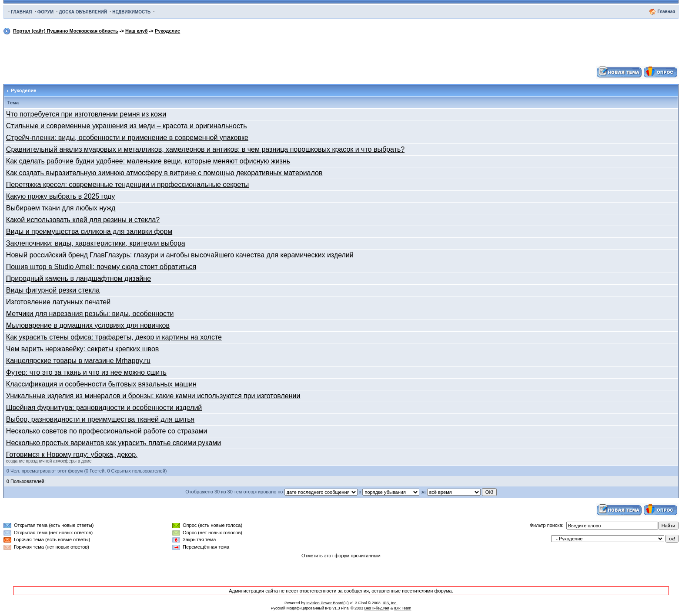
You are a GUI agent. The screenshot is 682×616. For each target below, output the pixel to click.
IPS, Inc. (390, 603)
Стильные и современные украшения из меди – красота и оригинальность (127, 126)
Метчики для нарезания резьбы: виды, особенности (90, 314)
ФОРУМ (45, 12)
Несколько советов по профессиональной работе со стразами (107, 431)
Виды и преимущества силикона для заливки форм (89, 231)
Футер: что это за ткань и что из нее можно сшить (86, 372)
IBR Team (403, 608)
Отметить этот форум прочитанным (341, 556)
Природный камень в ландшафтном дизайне (79, 278)
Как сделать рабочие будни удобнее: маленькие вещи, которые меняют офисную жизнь (148, 161)
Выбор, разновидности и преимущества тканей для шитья (100, 419)
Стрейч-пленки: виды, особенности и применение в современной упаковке (127, 138)
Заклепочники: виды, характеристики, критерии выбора (96, 243)
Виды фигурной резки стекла (53, 290)
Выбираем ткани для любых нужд (61, 208)
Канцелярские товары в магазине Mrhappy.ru (78, 361)
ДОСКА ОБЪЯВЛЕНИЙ (83, 12)
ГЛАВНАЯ (22, 12)
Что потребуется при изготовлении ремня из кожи (86, 114)
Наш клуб (137, 31)
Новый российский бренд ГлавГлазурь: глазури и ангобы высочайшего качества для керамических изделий (180, 255)
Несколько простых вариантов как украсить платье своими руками (114, 443)
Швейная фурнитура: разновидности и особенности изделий (104, 408)
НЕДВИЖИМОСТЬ (131, 12)
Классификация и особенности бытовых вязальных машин (101, 384)
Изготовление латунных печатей (58, 302)
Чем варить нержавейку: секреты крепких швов (82, 349)
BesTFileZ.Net (377, 608)
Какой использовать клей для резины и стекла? (83, 220)
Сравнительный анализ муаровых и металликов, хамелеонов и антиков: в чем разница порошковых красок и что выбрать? (205, 149)
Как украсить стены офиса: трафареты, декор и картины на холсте (114, 337)
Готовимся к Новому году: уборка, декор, (72, 455)
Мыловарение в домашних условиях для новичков (88, 325)
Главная (666, 12)
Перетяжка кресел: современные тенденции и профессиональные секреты (128, 185)
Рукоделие (167, 31)
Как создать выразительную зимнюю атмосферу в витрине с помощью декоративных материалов (164, 173)
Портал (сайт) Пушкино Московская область (66, 31)
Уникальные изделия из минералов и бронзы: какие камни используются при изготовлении (153, 396)
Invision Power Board (325, 603)
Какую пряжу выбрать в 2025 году (60, 196)
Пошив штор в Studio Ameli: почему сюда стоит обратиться (101, 267)
